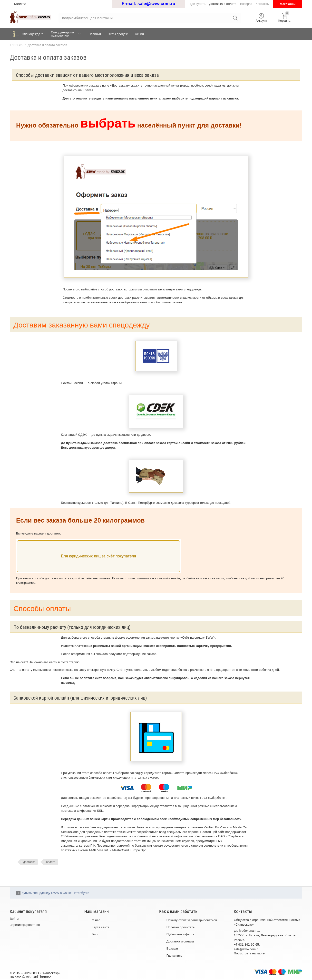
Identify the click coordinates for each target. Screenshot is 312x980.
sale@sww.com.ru (156, 4)
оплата (51, 862)
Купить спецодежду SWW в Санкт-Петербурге (55, 893)
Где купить (174, 955)
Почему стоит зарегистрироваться (192, 920)
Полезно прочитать (181, 927)
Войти (14, 919)
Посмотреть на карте (249, 954)
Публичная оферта (180, 935)
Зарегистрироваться (25, 925)
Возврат (172, 948)
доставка (29, 862)
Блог (95, 935)
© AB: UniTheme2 (35, 977)
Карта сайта (100, 927)
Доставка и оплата (180, 941)
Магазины (288, 4)
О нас (96, 920)
